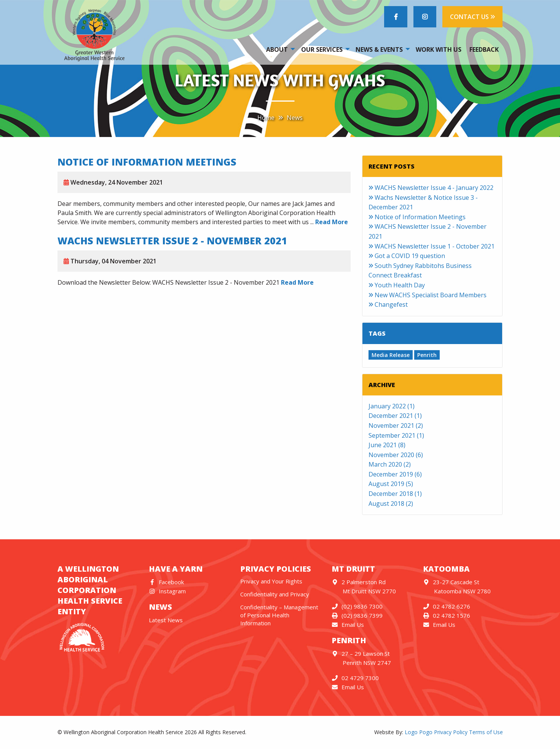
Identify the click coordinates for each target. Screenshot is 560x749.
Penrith (427, 355)
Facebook (167, 582)
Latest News (166, 620)
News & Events (379, 49)
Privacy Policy (451, 732)
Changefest (388, 304)
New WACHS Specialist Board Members (428, 295)
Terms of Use (486, 732)
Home (266, 118)
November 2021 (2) (396, 425)
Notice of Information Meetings (147, 162)
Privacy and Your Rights (271, 581)
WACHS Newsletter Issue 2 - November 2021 (172, 241)
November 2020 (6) (396, 455)
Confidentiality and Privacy (275, 594)
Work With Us (439, 49)
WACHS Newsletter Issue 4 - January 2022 (431, 188)
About (277, 49)
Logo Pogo (419, 732)
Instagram (168, 591)
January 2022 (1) (392, 406)
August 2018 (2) (391, 504)
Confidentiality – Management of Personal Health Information (279, 615)
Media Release (391, 355)
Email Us (348, 625)
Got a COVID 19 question (407, 256)
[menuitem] (280, 49)
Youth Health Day (397, 285)
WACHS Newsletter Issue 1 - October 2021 (432, 246)
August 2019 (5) (391, 484)
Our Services (322, 49)
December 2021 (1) (395, 416)
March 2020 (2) (390, 464)
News (295, 118)
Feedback (484, 49)
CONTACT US (472, 17)
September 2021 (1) (396, 435)
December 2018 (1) (395, 494)
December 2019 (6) (395, 474)
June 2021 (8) (387, 445)
